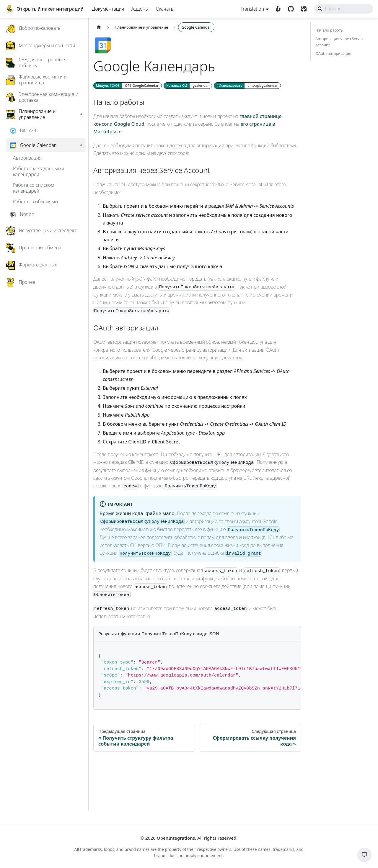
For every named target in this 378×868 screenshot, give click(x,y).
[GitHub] (285, 15)
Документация (114, 15)
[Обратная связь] (360, 855)
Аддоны (146, 15)
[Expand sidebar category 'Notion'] (93, 228)
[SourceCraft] (298, 15)
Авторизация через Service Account (334, 55)
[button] (56, 59)
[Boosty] (273, 15)
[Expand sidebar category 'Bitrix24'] (93, 144)
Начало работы (324, 44)
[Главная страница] (111, 41)
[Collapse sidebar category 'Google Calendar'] (93, 159)
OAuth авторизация (328, 67)
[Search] (338, 15)
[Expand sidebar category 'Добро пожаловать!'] (93, 42)
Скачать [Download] (171, 15)
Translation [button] (246, 15)
